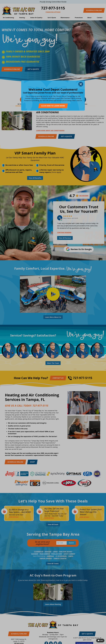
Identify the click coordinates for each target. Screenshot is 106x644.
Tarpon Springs (46, 558)
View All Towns (53, 564)
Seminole (50, 556)
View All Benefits (35, 178)
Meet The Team (53, 363)
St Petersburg (61, 556)
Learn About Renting (53, 604)
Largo (55, 552)
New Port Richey (66, 552)
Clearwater (39, 552)
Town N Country (60, 558)
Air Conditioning (47, 112)
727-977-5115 (53, 8)
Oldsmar (35, 554)
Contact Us (58, 378)
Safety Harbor (69, 554)
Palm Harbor (45, 554)
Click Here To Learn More (53, 106)
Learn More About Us (53, 317)
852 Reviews (84, 196)
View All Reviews (65, 238)
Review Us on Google (81, 249)
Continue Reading (64, 232)
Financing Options (53, 12)
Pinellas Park (57, 554)
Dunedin (48, 552)
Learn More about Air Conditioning (50, 131)
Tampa (71, 556)
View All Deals (53, 524)
